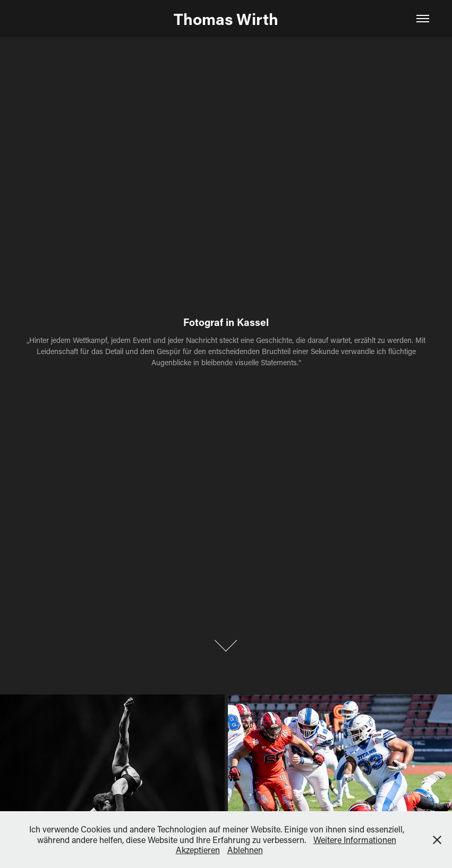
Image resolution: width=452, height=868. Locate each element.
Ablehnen (245, 850)
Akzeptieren (198, 850)
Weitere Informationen (355, 840)
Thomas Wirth (226, 19)
